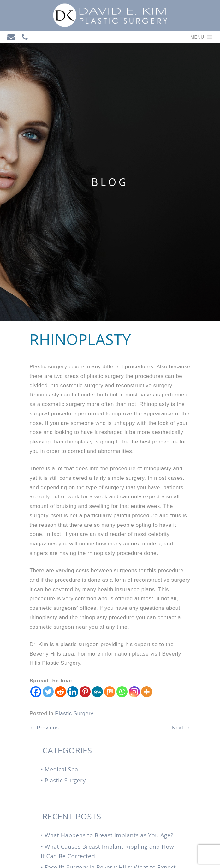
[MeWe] (97, 692)
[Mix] (110, 692)
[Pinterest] (85, 692)
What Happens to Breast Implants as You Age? (109, 835)
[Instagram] (134, 692)
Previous (44, 728)
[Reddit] (60, 692)
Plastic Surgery (74, 713)
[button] (197, 37)
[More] (147, 692)
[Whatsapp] (122, 692)
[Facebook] (36, 692)
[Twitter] (48, 692)
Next (181, 728)
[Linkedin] (73, 692)
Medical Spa (61, 769)
